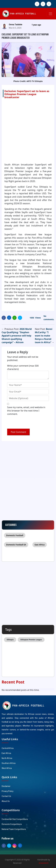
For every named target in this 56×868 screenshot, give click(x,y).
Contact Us (6, 796)
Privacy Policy (8, 791)
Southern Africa (9, 763)
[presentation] (26, 423)
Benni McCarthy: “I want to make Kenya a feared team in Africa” (44, 336)
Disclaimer (6, 786)
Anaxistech (44, 863)
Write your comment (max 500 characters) (23, 367)
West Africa (7, 768)
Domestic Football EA (16, 545)
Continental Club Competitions (15, 819)
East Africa (40, 545)
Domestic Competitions (12, 824)
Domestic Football (15, 535)
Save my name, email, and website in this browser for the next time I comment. (26, 411)
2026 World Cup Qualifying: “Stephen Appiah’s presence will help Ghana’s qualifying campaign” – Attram (17, 336)
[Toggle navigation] (50, 14)
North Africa (7, 758)
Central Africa (8, 748)
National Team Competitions (14, 829)
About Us (6, 801)
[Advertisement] (28, 131)
